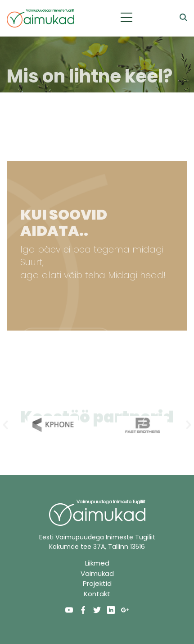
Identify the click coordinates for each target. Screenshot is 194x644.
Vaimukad (97, 573)
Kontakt (97, 594)
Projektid (97, 583)
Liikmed (97, 563)
